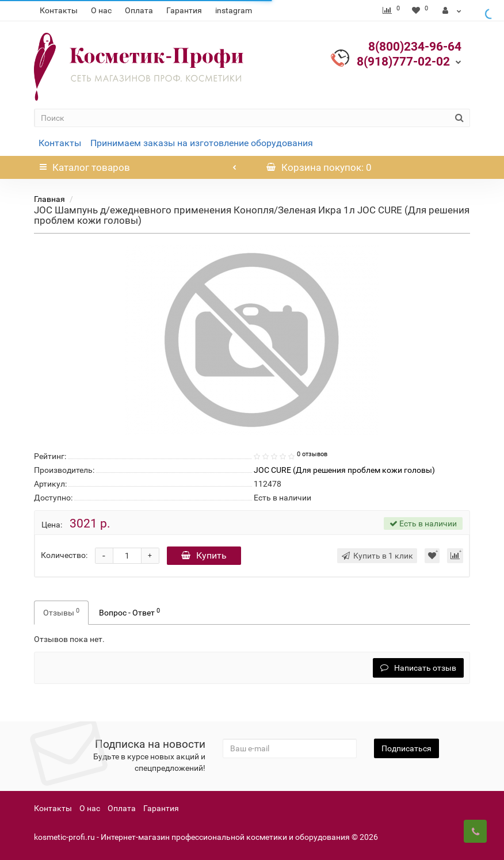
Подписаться (406, 748)
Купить (204, 555)
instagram (234, 10)
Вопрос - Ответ (129, 612)
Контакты (59, 10)
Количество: (64, 555)
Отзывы (61, 612)
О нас (101, 10)
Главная (49, 199)
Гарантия (184, 10)
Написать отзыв (418, 668)
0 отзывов (312, 454)
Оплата (139, 10)
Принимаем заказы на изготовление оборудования (202, 143)
